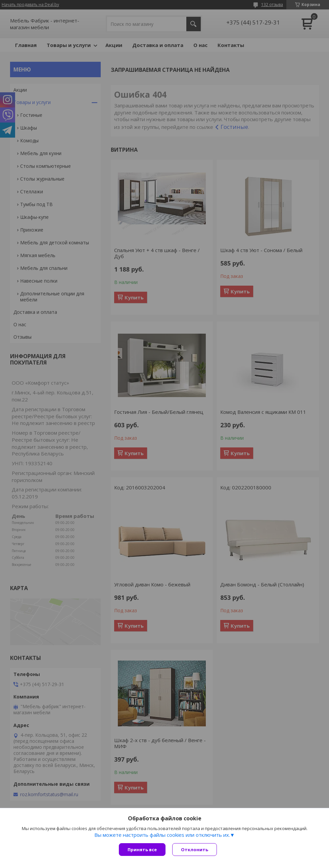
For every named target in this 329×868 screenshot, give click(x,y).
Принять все (142, 850)
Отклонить (195, 850)
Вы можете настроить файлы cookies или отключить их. (162, 835)
